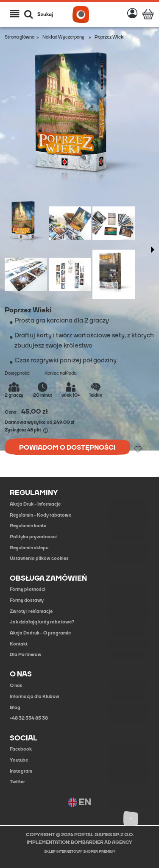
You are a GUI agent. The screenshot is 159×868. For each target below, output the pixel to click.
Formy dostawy (27, 600)
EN (79, 803)
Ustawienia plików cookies (39, 558)
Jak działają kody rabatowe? (42, 622)
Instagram (21, 771)
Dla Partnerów (26, 655)
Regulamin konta (28, 526)
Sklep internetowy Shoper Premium (80, 852)
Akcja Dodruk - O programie (40, 633)
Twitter (17, 782)
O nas (16, 686)
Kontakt (19, 644)
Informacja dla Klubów (35, 697)
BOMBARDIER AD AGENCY (102, 842)
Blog (15, 708)
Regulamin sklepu (29, 548)
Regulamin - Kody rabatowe (40, 515)
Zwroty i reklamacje (31, 611)
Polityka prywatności (33, 537)
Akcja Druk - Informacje (35, 504)
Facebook (21, 749)
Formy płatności (28, 589)
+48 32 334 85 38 (29, 718)
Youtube (19, 760)
